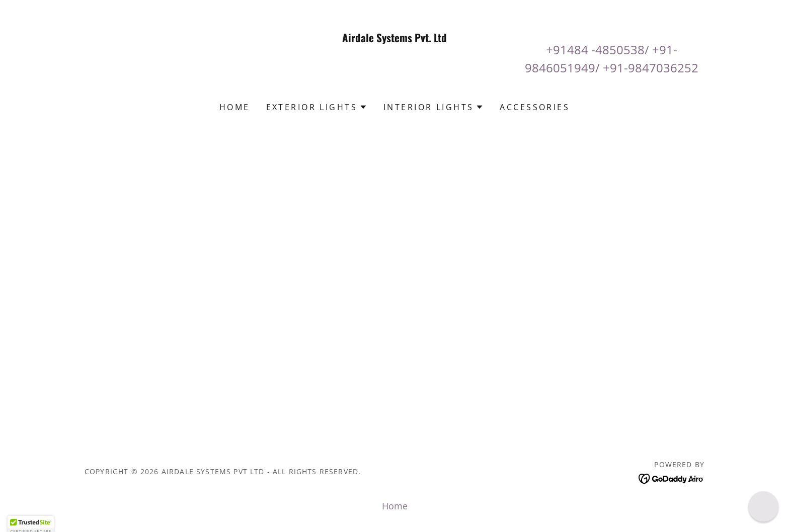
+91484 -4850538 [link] (595, 50)
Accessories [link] (535, 107)
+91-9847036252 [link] (651, 68)
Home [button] (395, 506)
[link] (395, 81)
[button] (317, 107)
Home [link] (235, 107)
